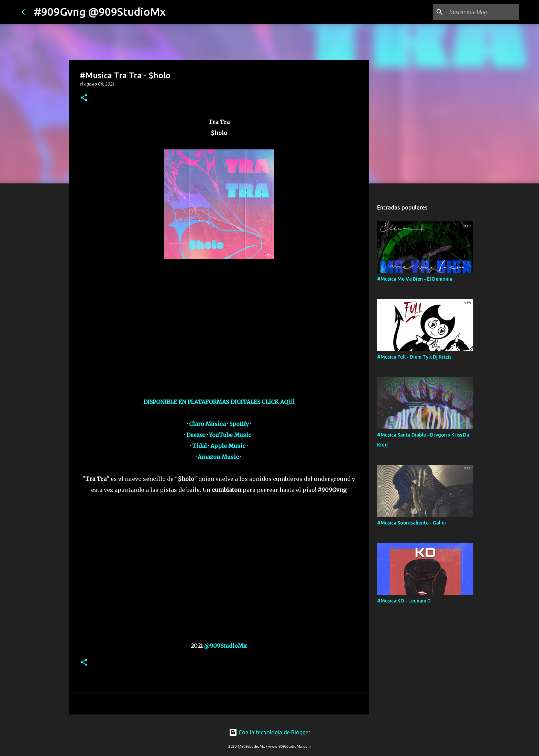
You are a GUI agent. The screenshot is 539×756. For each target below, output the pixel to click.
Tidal (200, 446)
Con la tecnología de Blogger (270, 732)
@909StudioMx (225, 646)
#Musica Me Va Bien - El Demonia (415, 279)
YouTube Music (230, 435)
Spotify (239, 424)
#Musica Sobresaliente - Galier (412, 523)
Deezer (196, 435)
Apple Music (228, 446)
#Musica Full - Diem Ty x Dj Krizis (414, 357)
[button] (84, 98)
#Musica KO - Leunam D (404, 601)
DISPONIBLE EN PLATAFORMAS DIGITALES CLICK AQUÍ (219, 402)
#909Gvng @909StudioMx (100, 12)
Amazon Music (218, 457)
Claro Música (207, 424)
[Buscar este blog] (483, 12)
